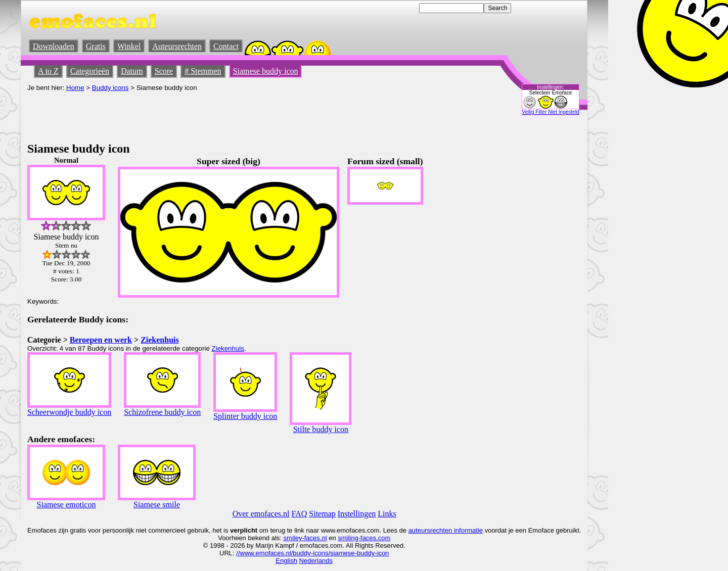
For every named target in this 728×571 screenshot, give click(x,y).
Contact (226, 46)
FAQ (300, 514)
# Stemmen (203, 71)
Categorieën (90, 71)
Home (75, 88)
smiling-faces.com (364, 538)
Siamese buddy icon (266, 71)
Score (164, 71)
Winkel (129, 46)
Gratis (96, 46)
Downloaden (54, 46)
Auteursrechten (177, 46)
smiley (293, 538)
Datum (132, 71)
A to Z (48, 71)
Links (387, 514)
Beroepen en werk (101, 340)
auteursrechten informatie (446, 530)
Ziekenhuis (160, 340)
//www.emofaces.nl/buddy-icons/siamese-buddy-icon (312, 553)
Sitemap (322, 514)
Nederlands (316, 561)
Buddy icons (110, 88)
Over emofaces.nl (261, 514)
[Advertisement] (211, 114)
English (286, 561)
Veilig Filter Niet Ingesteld (551, 112)
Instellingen (357, 514)
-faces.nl (314, 538)
